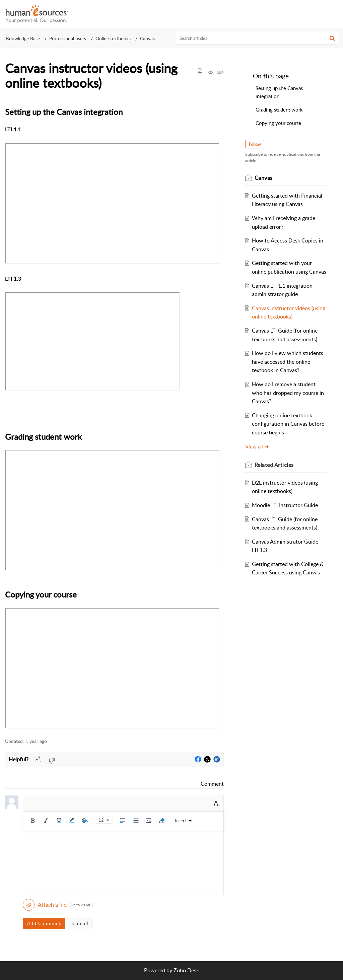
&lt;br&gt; (92, 341)
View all (257, 446)
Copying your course (279, 123)
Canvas (147, 38)
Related (274, 465)
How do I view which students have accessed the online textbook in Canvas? (288, 362)
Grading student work (279, 110)
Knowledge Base (23, 38)
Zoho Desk (186, 970)
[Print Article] (210, 72)
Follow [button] (255, 144)
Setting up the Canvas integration (279, 92)
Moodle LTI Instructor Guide (285, 505)
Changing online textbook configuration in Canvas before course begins (288, 424)
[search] (257, 38)
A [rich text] (216, 803)
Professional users (68, 38)
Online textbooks (113, 38)
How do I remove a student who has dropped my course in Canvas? (288, 393)
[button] (333, 14)
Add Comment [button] (44, 923)
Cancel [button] (80, 923)
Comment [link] (212, 784)
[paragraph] (114, 418)
